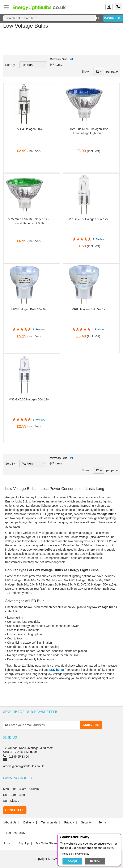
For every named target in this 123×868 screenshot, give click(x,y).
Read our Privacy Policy (76, 854)
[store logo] (42, 8)
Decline (95, 861)
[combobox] (50, 18)
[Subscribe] (91, 725)
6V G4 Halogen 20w (29, 129)
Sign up (24, 843)
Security (86, 822)
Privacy (69, 822)
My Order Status (47, 843)
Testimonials (49, 822)
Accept (72, 861)
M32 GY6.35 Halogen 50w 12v (29, 399)
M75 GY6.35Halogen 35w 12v (88, 219)
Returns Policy (16, 833)
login (8, 843)
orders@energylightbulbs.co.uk (23, 766)
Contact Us (15, 810)
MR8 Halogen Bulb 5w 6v (88, 309)
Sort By (10, 65)
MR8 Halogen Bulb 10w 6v (29, 309)
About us (10, 822)
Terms (103, 822)
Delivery (29, 822)
